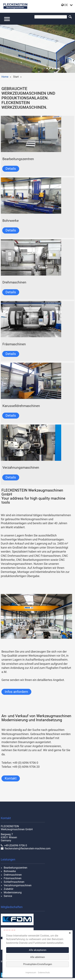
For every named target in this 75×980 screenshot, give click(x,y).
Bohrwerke (10, 871)
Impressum (31, 973)
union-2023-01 (50, 68)
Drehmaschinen (13, 875)
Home (5, 77)
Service (8, 896)
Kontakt (11, 778)
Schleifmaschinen (14, 882)
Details (11, 169)
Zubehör (9, 889)
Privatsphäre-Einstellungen (38, 964)
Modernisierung (13, 892)
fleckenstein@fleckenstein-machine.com (28, 849)
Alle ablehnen (37, 957)
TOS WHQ (55, 68)
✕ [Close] (70, 933)
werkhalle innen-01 (53, 68)
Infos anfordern (16, 692)
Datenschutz (44, 973)
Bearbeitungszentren (16, 868)
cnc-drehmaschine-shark (58, 68)
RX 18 (47, 68)
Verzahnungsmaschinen (18, 885)
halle (44, 68)
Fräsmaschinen (13, 878)
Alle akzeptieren (38, 950)
